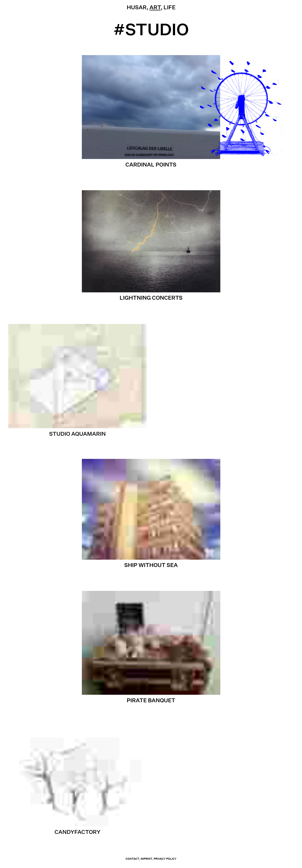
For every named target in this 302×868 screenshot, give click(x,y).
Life (169, 7)
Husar (137, 7)
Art (155, 7)
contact (132, 859)
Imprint (146, 859)
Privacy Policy (165, 859)
